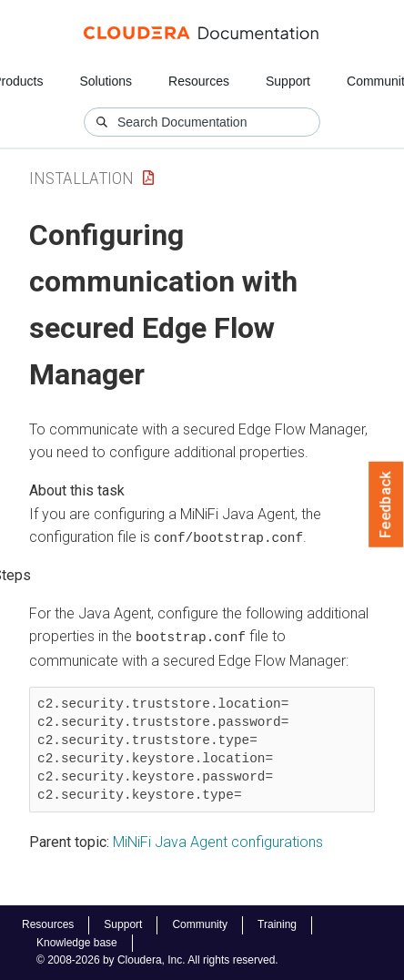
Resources (199, 81)
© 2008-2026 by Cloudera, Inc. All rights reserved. (157, 960)
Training (277, 924)
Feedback (386, 505)
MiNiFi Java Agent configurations (218, 841)
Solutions (106, 81)
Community (200, 924)
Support (288, 81)
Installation (81, 178)
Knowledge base (77, 943)
